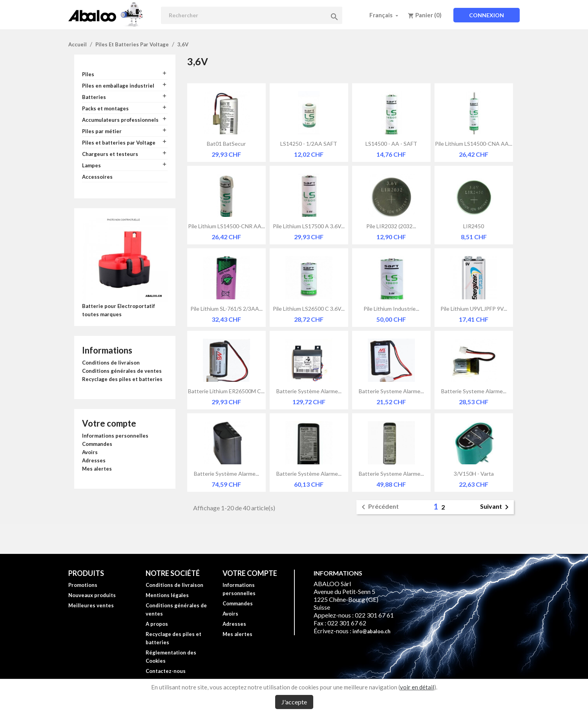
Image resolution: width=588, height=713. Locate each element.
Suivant (496, 507)
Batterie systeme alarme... (391, 391)
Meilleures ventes (91, 605)
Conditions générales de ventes (122, 371)
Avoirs (90, 452)
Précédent (379, 507)
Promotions (83, 585)
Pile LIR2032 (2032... (391, 226)
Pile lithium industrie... (391, 309)
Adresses (94, 460)
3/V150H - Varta (474, 474)
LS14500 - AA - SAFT (391, 144)
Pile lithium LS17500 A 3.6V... (309, 226)
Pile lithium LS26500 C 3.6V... (309, 309)
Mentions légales (167, 595)
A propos (157, 624)
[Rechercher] (252, 15)
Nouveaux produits (92, 595)
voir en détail (417, 687)
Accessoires (97, 177)
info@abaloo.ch (372, 631)
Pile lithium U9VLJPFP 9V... (474, 309)
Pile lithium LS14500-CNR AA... (226, 226)
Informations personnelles (115, 436)
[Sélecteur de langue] (385, 15)
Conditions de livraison (111, 363)
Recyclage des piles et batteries (122, 379)
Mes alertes (97, 469)
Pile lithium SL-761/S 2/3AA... (226, 309)
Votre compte (109, 423)
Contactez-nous (166, 671)
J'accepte (294, 702)
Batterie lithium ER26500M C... (226, 391)
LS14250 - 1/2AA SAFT (309, 144)
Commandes (97, 444)
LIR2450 (474, 226)
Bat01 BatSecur (226, 144)
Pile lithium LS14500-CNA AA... (474, 144)
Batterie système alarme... (309, 391)
